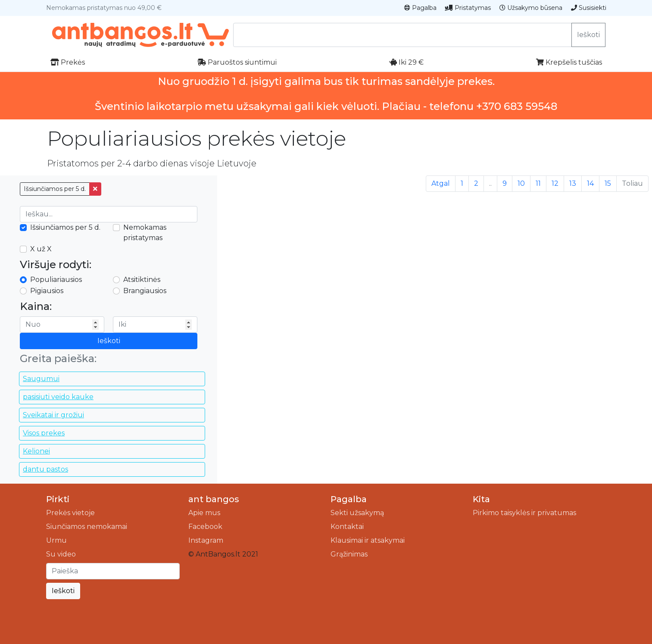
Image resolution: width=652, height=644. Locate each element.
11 (538, 183)
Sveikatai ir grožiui (53, 415)
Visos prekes (44, 433)
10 (521, 183)
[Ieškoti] (113, 571)
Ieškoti (588, 35)
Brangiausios (145, 291)
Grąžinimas (349, 554)
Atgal (441, 183)
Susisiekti (589, 8)
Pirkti (58, 499)
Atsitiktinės (142, 280)
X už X (41, 249)
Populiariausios (56, 280)
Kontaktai (347, 527)
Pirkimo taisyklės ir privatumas (524, 513)
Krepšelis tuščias (569, 62)
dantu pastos (45, 469)
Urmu (56, 540)
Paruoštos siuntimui (237, 62)
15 (608, 183)
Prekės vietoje (70, 513)
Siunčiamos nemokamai (87, 527)
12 (555, 183)
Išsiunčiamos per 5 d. (55, 189)
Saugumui (41, 379)
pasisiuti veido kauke (58, 397)
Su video (61, 554)
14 (590, 183)
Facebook (205, 527)
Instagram (206, 540)
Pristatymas (468, 8)
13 (573, 183)
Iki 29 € (406, 62)
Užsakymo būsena (531, 8)
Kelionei (36, 451)
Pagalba (420, 8)
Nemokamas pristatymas (145, 233)
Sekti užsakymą (357, 513)
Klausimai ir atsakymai (368, 540)
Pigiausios (47, 291)
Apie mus (204, 513)
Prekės (68, 62)
